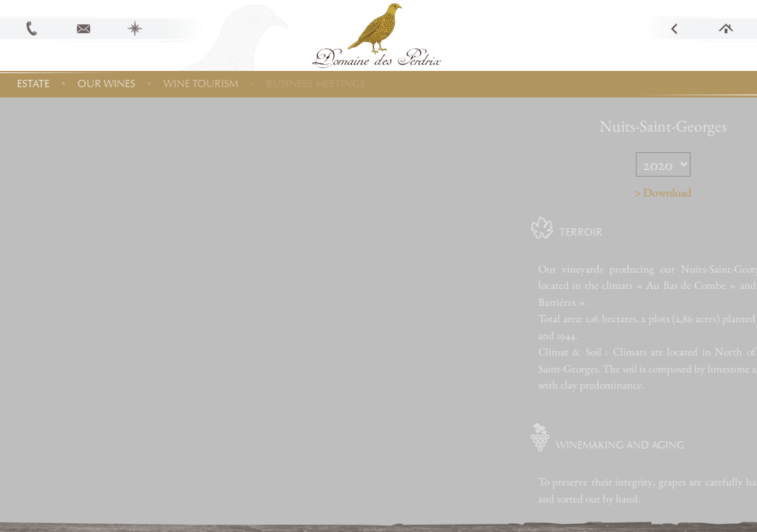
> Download (687, 192)
